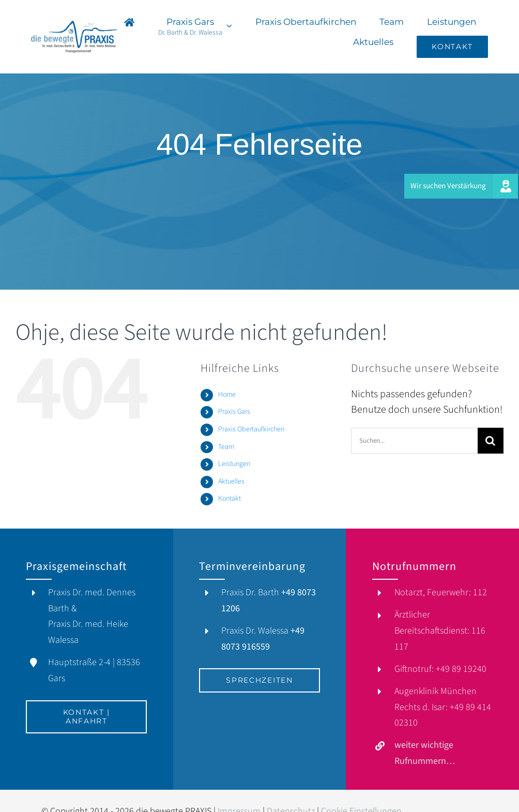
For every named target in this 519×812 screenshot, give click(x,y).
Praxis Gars (234, 412)
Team (226, 447)
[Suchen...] (414, 441)
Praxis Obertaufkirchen (251, 429)
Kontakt (230, 499)
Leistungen (234, 464)
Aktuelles (231, 482)
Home (227, 395)
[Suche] (491, 441)
